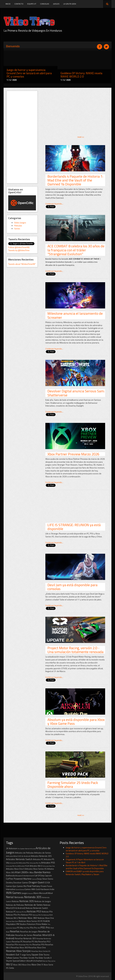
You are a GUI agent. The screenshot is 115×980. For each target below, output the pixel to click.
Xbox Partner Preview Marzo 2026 (73, 454)
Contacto (19, 4)
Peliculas (18, 226)
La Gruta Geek (70, 4)
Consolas (45, 4)
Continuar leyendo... (54, 204)
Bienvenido (13, 46)
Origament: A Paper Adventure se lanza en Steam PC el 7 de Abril (85, 861)
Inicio (8, 4)
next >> (81, 137)
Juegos (56, 4)
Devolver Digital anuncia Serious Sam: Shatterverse (76, 393)
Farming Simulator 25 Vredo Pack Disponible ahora (73, 785)
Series (17, 228)
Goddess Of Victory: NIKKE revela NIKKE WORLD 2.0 (87, 855)
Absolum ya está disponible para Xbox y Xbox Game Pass (76, 721)
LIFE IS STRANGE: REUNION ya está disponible (74, 527)
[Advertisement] (22, 137)
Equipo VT (32, 4)
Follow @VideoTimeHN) (19, 247)
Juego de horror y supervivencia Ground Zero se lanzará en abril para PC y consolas (86, 849)
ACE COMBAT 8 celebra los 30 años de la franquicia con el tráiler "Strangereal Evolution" (76, 250)
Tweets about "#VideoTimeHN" (22, 264)
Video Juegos (20, 223)
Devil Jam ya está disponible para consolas (72, 587)
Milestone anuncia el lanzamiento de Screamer (75, 315)
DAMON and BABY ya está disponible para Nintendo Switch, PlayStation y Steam (85, 873)
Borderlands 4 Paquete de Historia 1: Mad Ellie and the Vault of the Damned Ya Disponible (75, 180)
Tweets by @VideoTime (19, 250)
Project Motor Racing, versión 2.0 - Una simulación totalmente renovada (75, 650)
